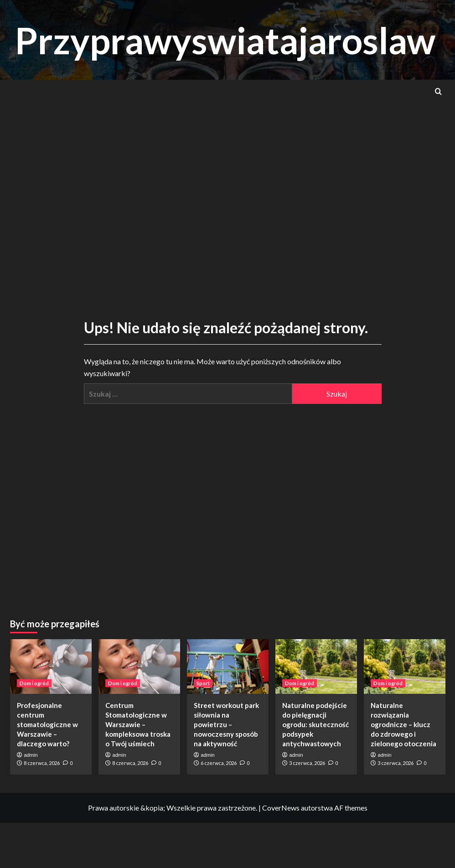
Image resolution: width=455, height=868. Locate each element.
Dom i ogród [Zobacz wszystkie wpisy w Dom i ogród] (34, 683)
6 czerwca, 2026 (219, 763)
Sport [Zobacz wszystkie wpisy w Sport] (203, 683)
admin (31, 755)
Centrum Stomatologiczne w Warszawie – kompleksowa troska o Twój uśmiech (138, 724)
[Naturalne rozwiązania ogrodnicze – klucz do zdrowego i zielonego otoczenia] (405, 666)
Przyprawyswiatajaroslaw (232, 39)
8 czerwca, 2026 (42, 763)
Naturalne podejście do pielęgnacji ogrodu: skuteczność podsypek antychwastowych (315, 724)
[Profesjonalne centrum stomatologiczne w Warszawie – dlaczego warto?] (51, 666)
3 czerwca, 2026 (307, 763)
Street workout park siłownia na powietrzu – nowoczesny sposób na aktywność (226, 724)
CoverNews (281, 808)
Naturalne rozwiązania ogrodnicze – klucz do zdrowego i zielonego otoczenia (403, 724)
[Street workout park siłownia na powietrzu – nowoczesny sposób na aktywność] (228, 666)
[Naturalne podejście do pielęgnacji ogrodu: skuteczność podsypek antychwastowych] (316, 666)
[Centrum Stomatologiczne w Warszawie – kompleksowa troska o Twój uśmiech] (139, 666)
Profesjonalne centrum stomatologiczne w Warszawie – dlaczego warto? (47, 724)
